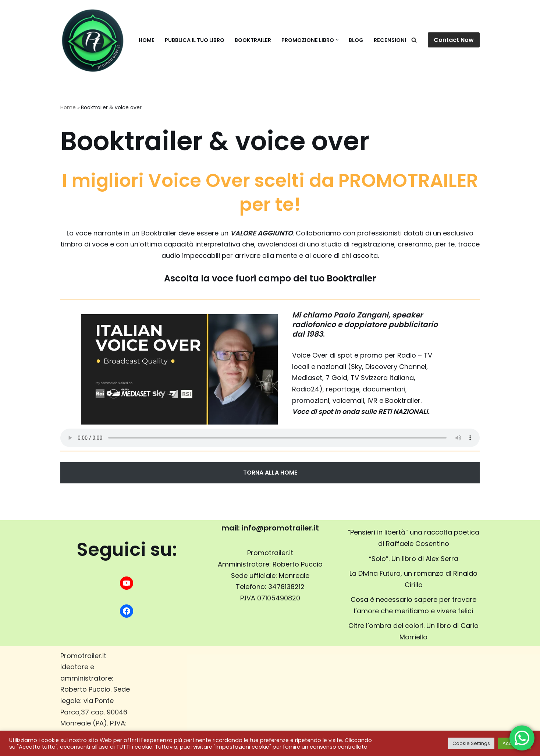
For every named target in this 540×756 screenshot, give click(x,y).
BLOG (356, 40)
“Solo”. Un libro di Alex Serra (414, 559)
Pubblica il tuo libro (195, 40)
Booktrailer (253, 40)
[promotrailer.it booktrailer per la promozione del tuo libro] (93, 40)
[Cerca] (414, 40)
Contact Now (454, 40)
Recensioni (390, 40)
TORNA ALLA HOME (270, 473)
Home (147, 40)
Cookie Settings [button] (471, 743)
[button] (337, 40)
